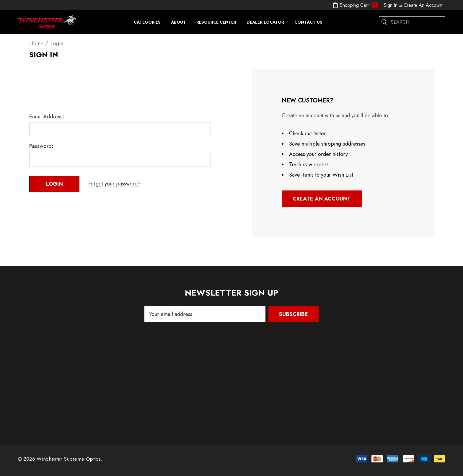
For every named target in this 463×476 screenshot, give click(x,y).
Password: (41, 146)
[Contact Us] (308, 22)
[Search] (385, 22)
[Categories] (147, 24)
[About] (178, 22)
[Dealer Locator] (265, 22)
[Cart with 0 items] (355, 5)
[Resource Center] (216, 24)
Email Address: (47, 117)
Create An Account (423, 5)
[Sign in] (391, 5)
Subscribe (294, 314)
